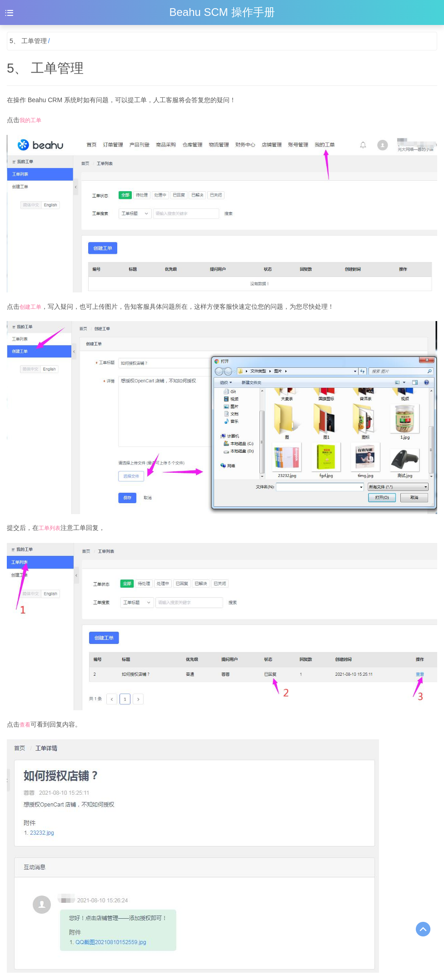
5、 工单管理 (28, 41)
